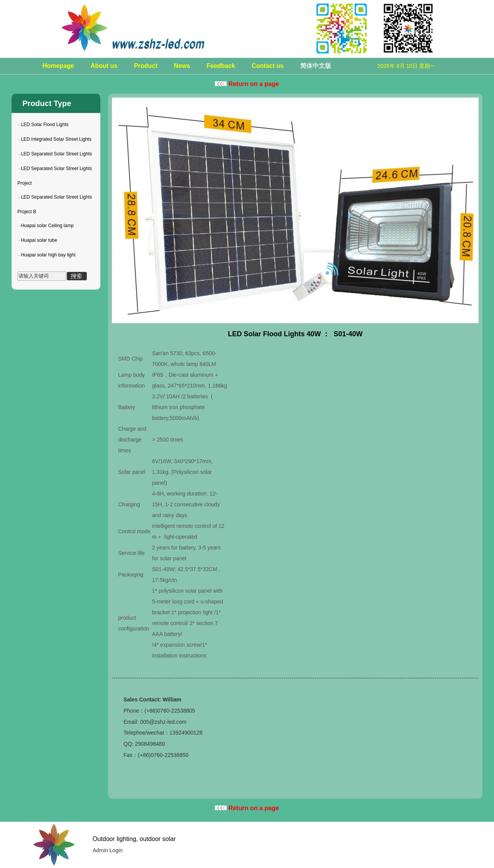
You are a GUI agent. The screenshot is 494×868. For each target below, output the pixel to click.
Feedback (221, 66)
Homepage (58, 66)
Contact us (268, 66)
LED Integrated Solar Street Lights (56, 139)
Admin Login (108, 850)
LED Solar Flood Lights (45, 125)
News (182, 66)
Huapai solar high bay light (48, 255)
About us (104, 66)
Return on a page (247, 84)
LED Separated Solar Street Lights (56, 154)
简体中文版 (316, 66)
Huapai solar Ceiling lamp (47, 226)
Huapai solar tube (39, 240)
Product (145, 66)
